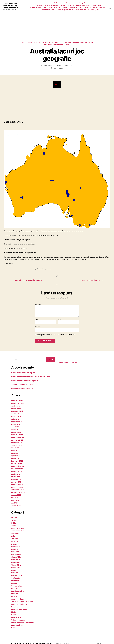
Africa (14, 526)
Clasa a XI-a (16, 562)
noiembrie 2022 (17, 440)
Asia (13, 536)
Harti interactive (17, 591)
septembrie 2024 (18, 406)
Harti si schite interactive (83, 5)
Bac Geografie (94, 7)
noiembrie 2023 (17, 416)
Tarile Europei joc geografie (22, 385)
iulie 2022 (15, 448)
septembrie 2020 (18, 492)
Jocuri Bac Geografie (19, 599)
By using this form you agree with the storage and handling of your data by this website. (56, 335)
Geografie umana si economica (89, 3)
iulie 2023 (15, 427)
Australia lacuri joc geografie (45, 269)
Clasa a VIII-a (16, 557)
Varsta (14, 628)
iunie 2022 (15, 451)
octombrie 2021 (17, 471)
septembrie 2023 (18, 422)
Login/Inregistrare (36, 7)
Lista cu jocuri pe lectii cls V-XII (78, 7)
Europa (14, 583)
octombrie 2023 (17, 419)
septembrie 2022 (18, 445)
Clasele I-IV (16, 573)
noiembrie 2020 (17, 487)
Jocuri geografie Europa (21, 604)
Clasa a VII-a (16, 554)
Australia (37, 42)
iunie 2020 (15, 500)
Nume (36, 319)
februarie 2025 (17, 401)
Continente (15, 578)
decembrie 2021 (18, 466)
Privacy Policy (96, 10)
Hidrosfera (89, 42)
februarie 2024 (17, 411)
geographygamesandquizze (53, 65)
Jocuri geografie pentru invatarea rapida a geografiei (11, 5)
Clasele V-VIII (57, 42)
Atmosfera (15, 539)
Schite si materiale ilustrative (22, 623)
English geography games (65, 10)
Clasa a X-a (16, 560)
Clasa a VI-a (16, 552)
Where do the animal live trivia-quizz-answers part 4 (31, 377)
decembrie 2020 (18, 485)
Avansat (14, 544)
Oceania (14, 615)
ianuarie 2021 (16, 482)
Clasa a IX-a (16, 547)
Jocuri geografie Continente (54, 3)
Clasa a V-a (16, 549)
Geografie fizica (71, 3)
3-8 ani (14, 520)
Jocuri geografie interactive (69, 362)
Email (59, 319)
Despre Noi (96, 5)
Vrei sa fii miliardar (67, 5)
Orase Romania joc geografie (22, 388)
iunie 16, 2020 (69, 65)
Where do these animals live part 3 (25, 381)
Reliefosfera (16, 617)
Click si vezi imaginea (47, 10)
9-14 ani (29, 42)
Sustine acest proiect (83, 10)
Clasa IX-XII (46, 42)
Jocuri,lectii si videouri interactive (47, 5)
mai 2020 (15, 503)
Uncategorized (17, 625)
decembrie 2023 (18, 414)
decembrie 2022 (18, 437)
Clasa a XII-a (16, 565)
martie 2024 (16, 409)
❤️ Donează (103, 6)
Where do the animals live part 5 (24, 373)
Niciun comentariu (58, 68)
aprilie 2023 (16, 430)
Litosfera (15, 607)
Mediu (68, 44)
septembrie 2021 (18, 474)
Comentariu (38, 304)
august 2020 (16, 495)
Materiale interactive (19, 609)
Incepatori (15, 596)
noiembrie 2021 (17, 469)
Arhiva (42, 3)
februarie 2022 (17, 461)
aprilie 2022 (16, 456)
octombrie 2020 (17, 490)
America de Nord (18, 528)
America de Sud (17, 531)
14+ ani (23, 42)
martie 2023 (16, 432)
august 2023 (16, 424)
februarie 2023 (17, 435)
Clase (13, 570)
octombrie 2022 (17, 443)
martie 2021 (16, 477)
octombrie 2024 (17, 403)
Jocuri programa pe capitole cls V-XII (54, 7)
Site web (37, 327)
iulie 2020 (15, 498)
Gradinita (15, 589)
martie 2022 (16, 458)
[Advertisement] (57, 24)
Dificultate (67, 42)
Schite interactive (18, 620)
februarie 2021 (17, 479)
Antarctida (15, 534)
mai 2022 (15, 453)
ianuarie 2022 (17, 464)
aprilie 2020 (16, 506)
